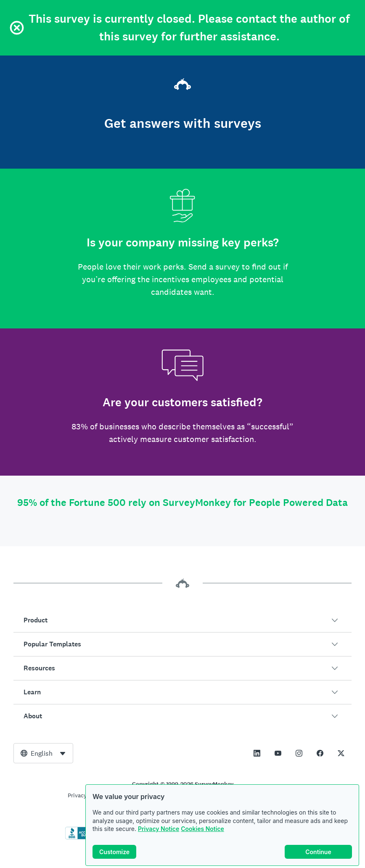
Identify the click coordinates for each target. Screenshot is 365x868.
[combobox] (43, 753)
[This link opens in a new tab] (257, 753)
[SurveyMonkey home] (182, 85)
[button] (182, 620)
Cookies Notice (202, 830)
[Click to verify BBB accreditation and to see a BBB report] (83, 838)
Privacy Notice (159, 830)
